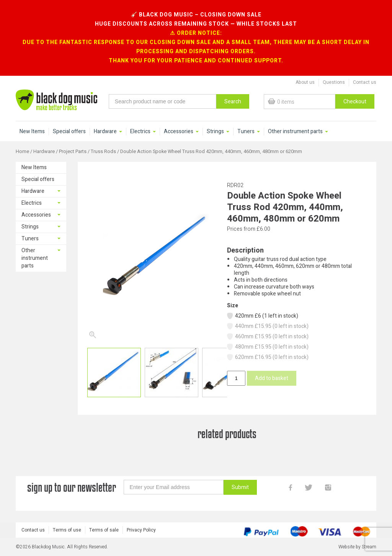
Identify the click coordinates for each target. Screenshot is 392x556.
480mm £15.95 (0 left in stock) (267, 347)
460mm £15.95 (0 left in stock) (267, 337)
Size (233, 306)
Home (22, 152)
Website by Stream (357, 547)
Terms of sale (104, 530)
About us (305, 82)
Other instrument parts (295, 132)
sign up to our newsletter (72, 487)
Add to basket (272, 378)
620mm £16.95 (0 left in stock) (267, 357)
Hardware (105, 132)
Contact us (365, 82)
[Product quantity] (236, 378)
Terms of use (67, 530)
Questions (334, 82)
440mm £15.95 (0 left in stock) (267, 326)
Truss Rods (103, 152)
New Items (32, 132)
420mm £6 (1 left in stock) (262, 316)
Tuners (246, 132)
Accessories (179, 132)
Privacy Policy (141, 530)
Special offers (69, 132)
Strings (215, 132)
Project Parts (73, 152)
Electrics (140, 132)
